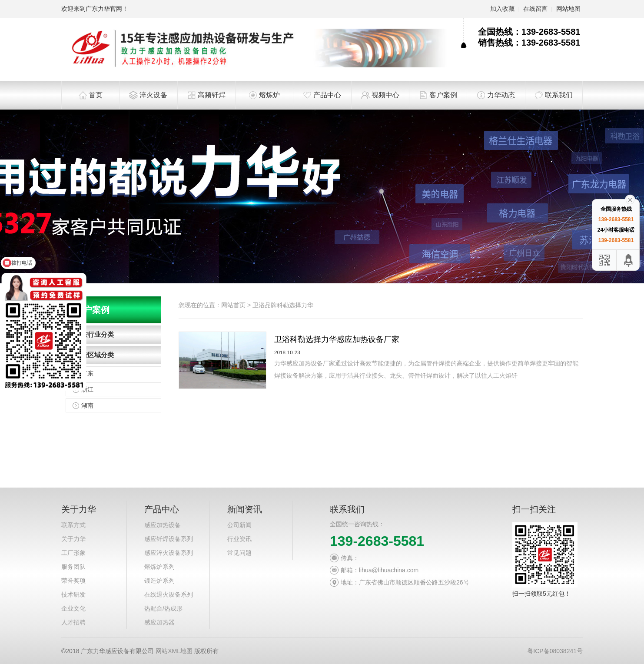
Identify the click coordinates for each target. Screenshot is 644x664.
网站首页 (233, 305)
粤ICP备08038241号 (555, 651)
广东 (87, 373)
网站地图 (568, 9)
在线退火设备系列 (169, 594)
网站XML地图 (174, 651)
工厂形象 (73, 553)
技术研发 (73, 594)
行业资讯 (239, 539)
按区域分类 (98, 355)
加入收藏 (502, 9)
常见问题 (239, 553)
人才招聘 (73, 622)
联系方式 (73, 525)
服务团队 (73, 567)
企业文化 (73, 608)
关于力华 (73, 539)
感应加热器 (159, 622)
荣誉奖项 (73, 581)
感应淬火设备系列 (169, 553)
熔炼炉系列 (159, 567)
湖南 (87, 405)
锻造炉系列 (159, 581)
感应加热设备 (163, 525)
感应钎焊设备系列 (169, 539)
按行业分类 (98, 334)
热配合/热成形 (163, 608)
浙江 (87, 389)
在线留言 (535, 9)
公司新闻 (239, 525)
